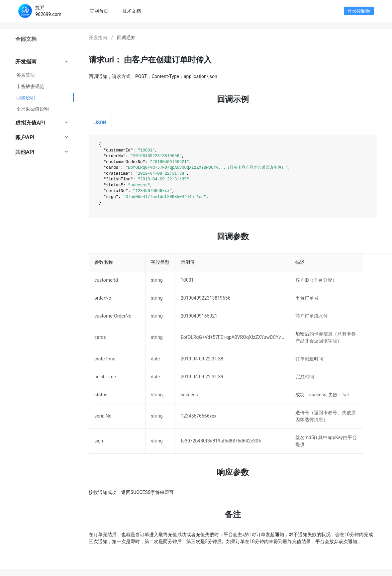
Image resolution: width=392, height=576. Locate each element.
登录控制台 (359, 11)
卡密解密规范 (30, 86)
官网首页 (102, 10)
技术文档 (132, 11)
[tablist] (233, 123)
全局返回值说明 (33, 109)
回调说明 (26, 98)
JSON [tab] (100, 123)
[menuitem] (37, 85)
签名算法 (26, 75)
